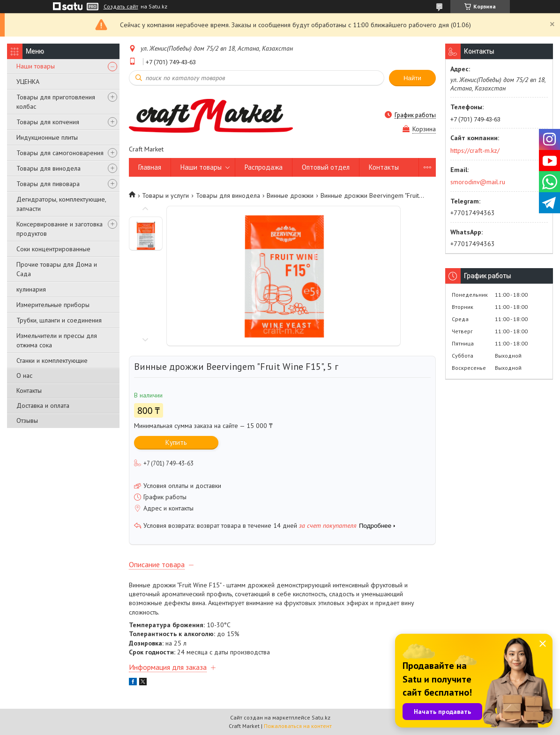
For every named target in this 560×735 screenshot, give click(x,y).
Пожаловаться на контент (298, 726)
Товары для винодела (49, 168)
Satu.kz (321, 717)
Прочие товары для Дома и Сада (57, 269)
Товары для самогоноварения (60, 153)
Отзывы (27, 420)
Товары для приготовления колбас (56, 102)
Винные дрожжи (290, 195)
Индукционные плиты (47, 137)
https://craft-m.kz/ (475, 150)
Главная (150, 167)
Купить (176, 442)
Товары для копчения (48, 122)
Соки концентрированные (53, 249)
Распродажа (264, 167)
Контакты (29, 390)
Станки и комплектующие (52, 360)
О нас (24, 375)
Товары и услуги (165, 195)
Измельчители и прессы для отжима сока (57, 340)
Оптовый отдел (326, 167)
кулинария (31, 289)
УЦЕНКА (28, 82)
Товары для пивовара (48, 184)
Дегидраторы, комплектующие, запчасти (61, 204)
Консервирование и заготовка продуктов (60, 229)
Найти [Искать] (412, 78)
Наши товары (36, 66)
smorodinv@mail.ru (478, 182)
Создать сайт (121, 7)
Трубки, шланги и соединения (59, 320)
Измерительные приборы (53, 305)
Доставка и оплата (43, 405)
